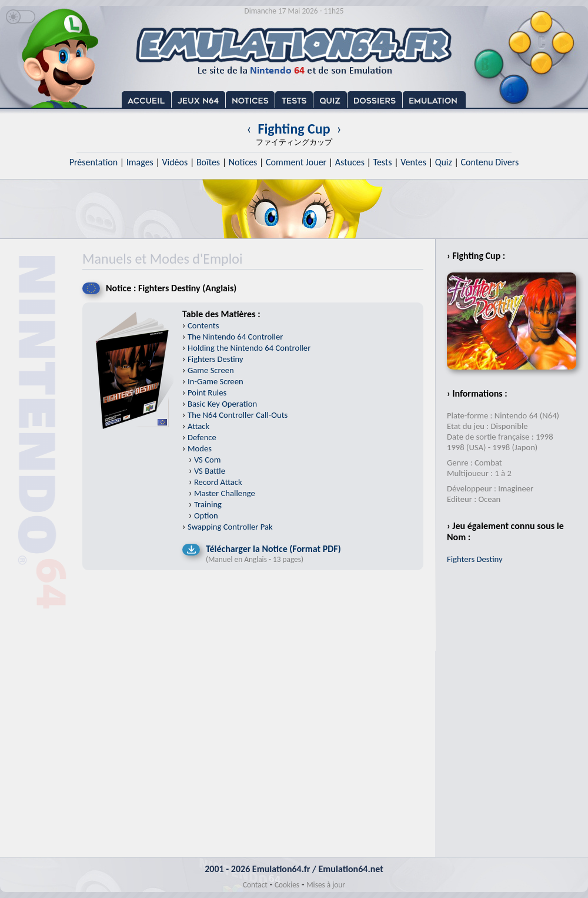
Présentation (94, 162)
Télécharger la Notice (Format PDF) (273, 549)
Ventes (413, 162)
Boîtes (208, 162)
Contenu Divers (490, 162)
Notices (243, 162)
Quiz (444, 162)
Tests (383, 162)
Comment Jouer (296, 162)
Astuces (350, 162)
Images (140, 162)
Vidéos (175, 162)
